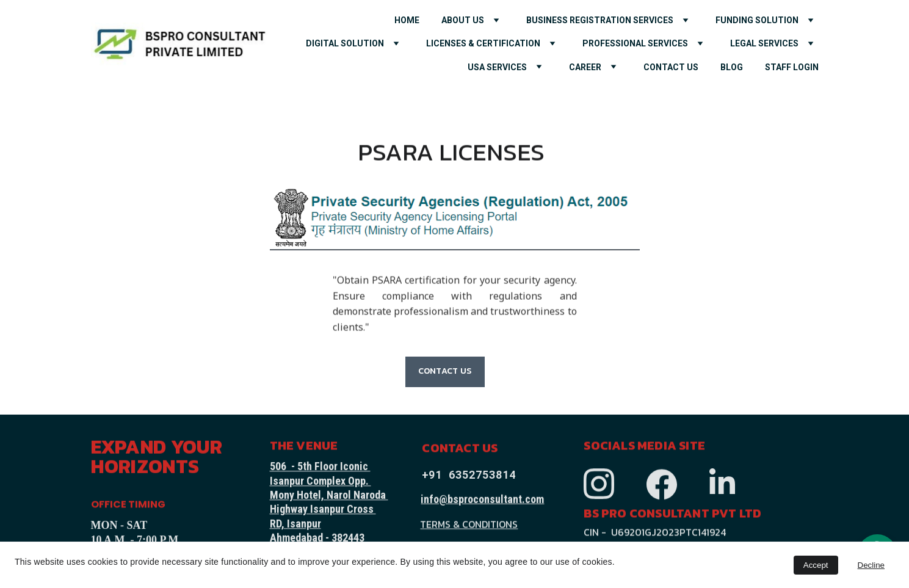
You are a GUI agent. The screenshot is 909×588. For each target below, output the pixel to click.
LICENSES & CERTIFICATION (483, 43)
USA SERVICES (497, 67)
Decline (871, 565)
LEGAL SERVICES (764, 43)
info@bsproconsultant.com (482, 500)
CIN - (596, 533)
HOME (407, 20)
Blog (732, 67)
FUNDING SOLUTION (757, 20)
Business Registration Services (600, 20)
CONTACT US (671, 67)
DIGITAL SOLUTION (345, 43)
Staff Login (792, 67)
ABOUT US (463, 20)
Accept (816, 565)
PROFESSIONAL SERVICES (635, 43)
